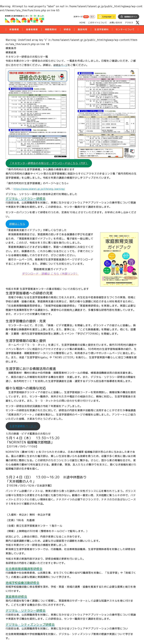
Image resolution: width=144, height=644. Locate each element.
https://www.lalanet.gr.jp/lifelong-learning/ (42, 189)
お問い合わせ (116, 23)
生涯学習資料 (101, 29)
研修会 (67, 29)
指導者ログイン (131, 17)
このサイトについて (98, 23)
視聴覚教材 (51, 29)
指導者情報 (32, 29)
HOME (82, 23)
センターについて (125, 29)
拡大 (92, 17)
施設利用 (83, 29)
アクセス (129, 23)
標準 (86, 17)
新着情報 (14, 29)
